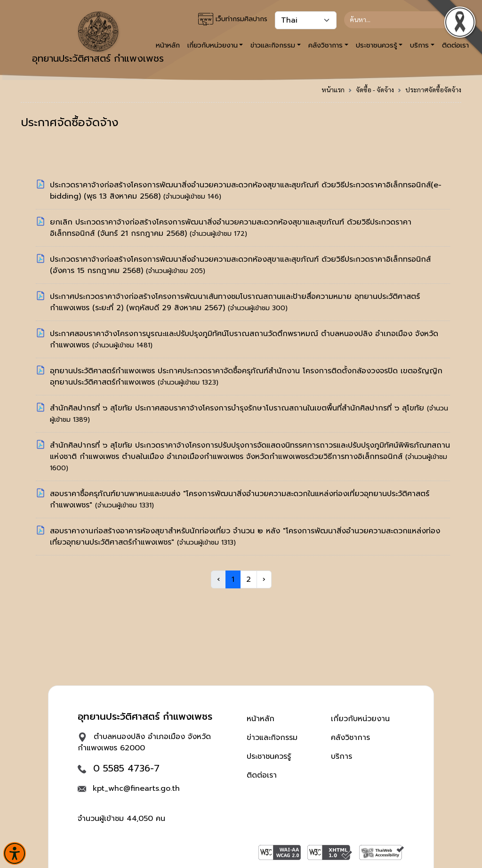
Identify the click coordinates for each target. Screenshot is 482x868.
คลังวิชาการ (350, 738)
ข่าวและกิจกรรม (272, 738)
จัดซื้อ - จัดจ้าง (375, 89)
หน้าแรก (333, 89)
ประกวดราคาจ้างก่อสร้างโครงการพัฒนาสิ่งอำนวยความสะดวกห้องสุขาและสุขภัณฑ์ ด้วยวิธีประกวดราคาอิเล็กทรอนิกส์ (240, 259)
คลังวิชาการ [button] (325, 45)
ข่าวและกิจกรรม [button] (273, 45)
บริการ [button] (419, 45)
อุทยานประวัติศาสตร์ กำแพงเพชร (98, 39)
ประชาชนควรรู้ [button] (377, 45)
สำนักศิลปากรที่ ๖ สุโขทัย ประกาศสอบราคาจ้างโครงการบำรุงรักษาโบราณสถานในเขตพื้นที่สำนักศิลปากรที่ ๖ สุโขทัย (238, 408)
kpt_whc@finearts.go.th (136, 788)
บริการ (341, 756)
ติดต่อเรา (262, 775)
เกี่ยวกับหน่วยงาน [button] (213, 45)
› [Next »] (264, 579)
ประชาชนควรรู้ (269, 756)
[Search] (399, 20)
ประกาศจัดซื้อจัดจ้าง (433, 89)
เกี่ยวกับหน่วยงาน (360, 719)
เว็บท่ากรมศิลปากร (233, 19)
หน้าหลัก (261, 719)
